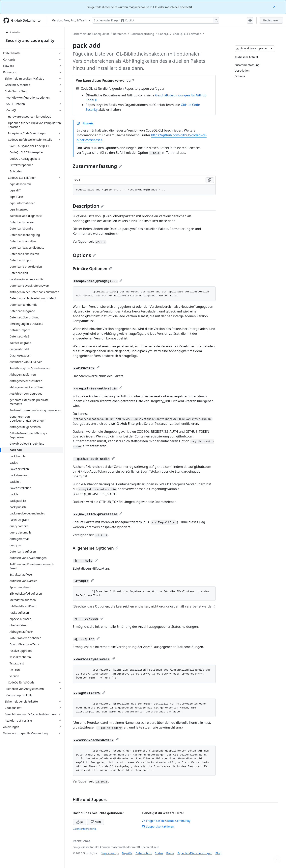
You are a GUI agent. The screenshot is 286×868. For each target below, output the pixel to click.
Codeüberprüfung (142, 34)
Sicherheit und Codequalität (91, 34)
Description (88, 206)
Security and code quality (30, 40)
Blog (218, 853)
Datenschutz (144, 853)
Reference (120, 34)
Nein (96, 822)
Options (84, 255)
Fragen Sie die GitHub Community (166, 821)
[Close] (275, 6)
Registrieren (271, 20)
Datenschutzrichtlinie (85, 829)
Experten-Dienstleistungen (195, 853)
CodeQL (163, 34)
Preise (170, 853)
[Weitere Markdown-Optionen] (272, 49)
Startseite (13, 32)
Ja (80, 822)
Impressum (109, 853)
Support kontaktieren (158, 826)
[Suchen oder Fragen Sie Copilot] (156, 20)
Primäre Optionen (92, 269)
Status (159, 853)
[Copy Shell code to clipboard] (210, 180)
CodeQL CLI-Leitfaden (187, 34)
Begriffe (127, 853)
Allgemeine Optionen (96, 548)
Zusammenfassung (97, 166)
